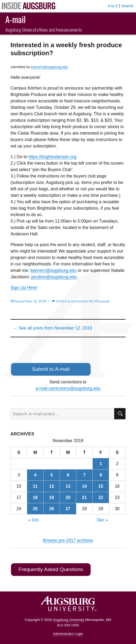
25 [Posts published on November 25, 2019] (35, 509)
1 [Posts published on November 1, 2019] (101, 464)
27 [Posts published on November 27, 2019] (68, 509)
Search (127, 6)
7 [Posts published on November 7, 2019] (85, 475)
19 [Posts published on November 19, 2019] (52, 497)
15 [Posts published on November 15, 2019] (101, 486)
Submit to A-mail (51, 369)
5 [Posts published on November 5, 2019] (52, 475)
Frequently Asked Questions (51, 569)
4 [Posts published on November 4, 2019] (35, 475)
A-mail (15, 19)
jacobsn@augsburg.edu (54, 277)
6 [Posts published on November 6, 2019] (68, 475)
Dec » (103, 520)
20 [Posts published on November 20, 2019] (68, 497)
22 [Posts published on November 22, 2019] (101, 497)
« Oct (33, 520)
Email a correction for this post (83, 301)
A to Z (113, 6)
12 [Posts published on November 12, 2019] (52, 486)
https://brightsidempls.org (53, 157)
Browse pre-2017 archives (68, 540)
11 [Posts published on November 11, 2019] (35, 486)
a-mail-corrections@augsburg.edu (68, 388)
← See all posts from (53, 328)
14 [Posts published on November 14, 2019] (84, 486)
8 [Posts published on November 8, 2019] (101, 475)
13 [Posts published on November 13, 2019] (68, 486)
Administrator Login (68, 634)
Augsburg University (69, 620)
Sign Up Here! (24, 288)
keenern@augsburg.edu (49, 67)
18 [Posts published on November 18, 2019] (35, 497)
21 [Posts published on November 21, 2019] (84, 497)
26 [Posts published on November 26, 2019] (52, 509)
